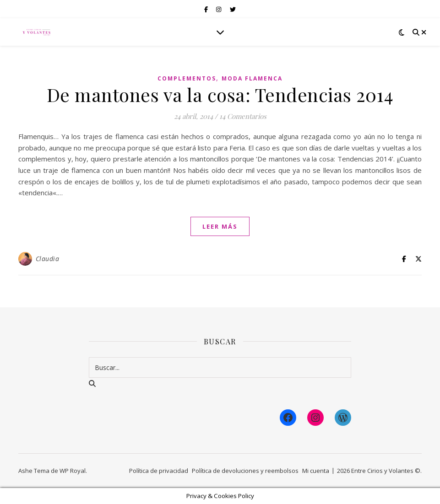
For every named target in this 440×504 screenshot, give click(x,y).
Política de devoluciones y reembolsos (245, 471)
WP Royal (73, 471)
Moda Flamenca (252, 78)
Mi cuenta (316, 471)
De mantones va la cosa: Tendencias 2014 (220, 94)
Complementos (187, 78)
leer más (220, 226)
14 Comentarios (243, 116)
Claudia (48, 259)
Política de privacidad (159, 471)
